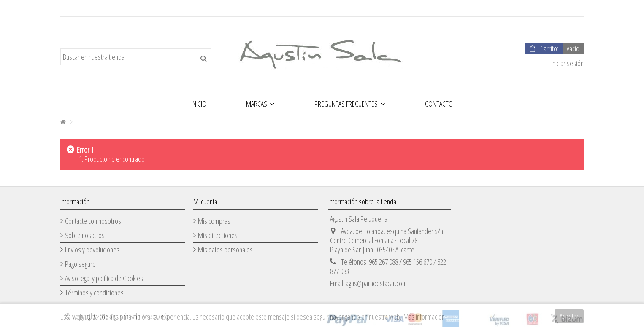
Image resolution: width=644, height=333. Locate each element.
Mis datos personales (225, 250)
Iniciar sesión (567, 63)
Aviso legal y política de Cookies (104, 278)
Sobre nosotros (85, 235)
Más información (424, 317)
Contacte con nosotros (93, 221)
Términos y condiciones (94, 293)
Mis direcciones (218, 235)
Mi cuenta (205, 201)
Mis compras (214, 221)
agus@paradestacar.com (376, 283)
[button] (260, 103)
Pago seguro (80, 264)
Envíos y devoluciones (92, 250)
